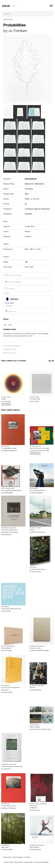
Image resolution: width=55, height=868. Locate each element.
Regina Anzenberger (10, 451)
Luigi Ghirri (7, 769)
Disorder (32, 688)
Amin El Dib (7, 611)
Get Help (27, 857)
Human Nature (6, 648)
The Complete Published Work (11, 491)
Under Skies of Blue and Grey (11, 609)
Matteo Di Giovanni (10, 808)
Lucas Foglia (7, 651)
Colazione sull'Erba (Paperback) (12, 767)
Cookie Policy (28, 862)
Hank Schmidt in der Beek (40, 451)
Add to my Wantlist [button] (13, 282)
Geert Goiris (36, 810)
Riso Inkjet (29, 267)
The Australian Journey (9, 449)
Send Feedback (18, 857)
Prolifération (33, 808)
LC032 (32, 530)
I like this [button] (9, 289)
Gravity (4, 399)
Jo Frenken (18, 31)
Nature (27, 232)
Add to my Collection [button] (13, 275)
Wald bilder (5, 847)
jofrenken (13, 350)
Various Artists (36, 572)
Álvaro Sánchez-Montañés (40, 651)
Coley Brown (36, 730)
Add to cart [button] (11, 312)
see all (51, 361)
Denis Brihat (7, 535)
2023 (27, 194)
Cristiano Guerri (46, 730)
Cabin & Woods (35, 727)
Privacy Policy (18, 862)
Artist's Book (30, 227)
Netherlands (39, 184)
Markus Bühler (8, 850)
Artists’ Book (8, 20)
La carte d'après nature (37, 570)
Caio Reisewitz (36, 690)
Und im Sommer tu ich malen (39, 449)
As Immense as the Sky (37, 491)
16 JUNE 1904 (35, 399)
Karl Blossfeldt (8, 493)
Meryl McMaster (37, 493)
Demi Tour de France (39, 532)
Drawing (28, 237)
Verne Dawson (34, 847)
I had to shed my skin (8, 806)
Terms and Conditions (41, 862)
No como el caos (35, 648)
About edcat (7, 857)
